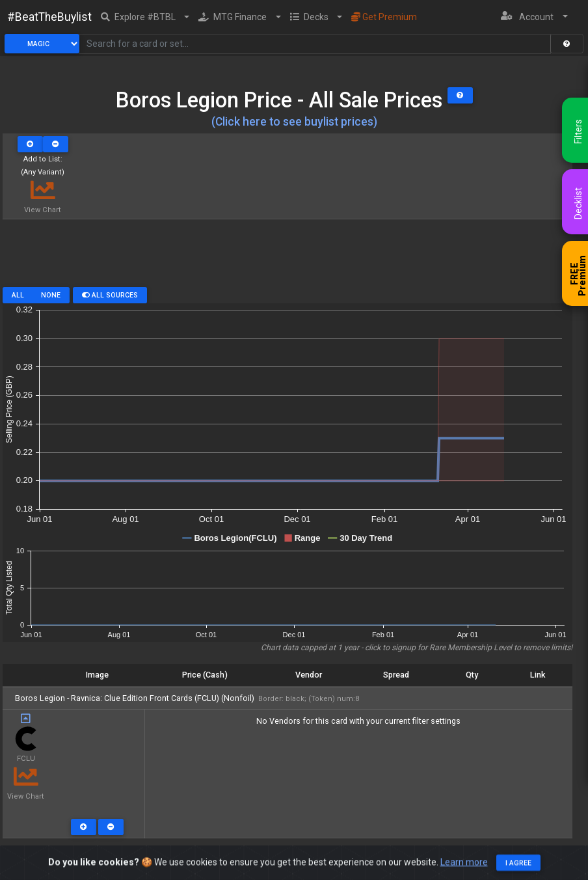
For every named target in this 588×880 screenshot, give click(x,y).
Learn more (464, 868)
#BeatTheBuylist (49, 17)
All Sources (110, 295)
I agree (518, 869)
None (51, 295)
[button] (145, 17)
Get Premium (384, 17)
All (18, 295)
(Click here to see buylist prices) (294, 122)
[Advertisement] (287, 258)
